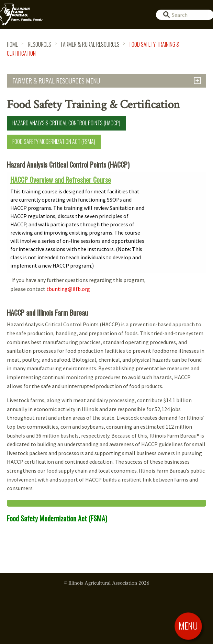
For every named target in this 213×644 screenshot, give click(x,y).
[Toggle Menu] (188, 626)
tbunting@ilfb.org (68, 289)
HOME (12, 44)
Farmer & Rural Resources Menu (56, 81)
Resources (40, 44)
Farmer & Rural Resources (90, 44)
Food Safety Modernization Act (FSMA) (54, 142)
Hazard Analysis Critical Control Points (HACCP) (66, 123)
